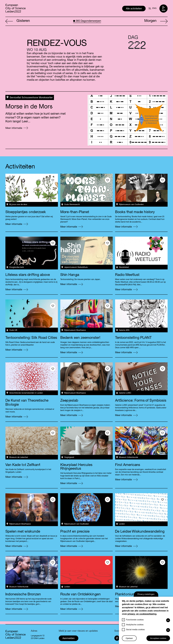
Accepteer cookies (158, 639)
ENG (154, 9)
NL (150, 9)
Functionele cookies (135, 620)
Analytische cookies (135, 625)
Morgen (156, 21)
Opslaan (129, 639)
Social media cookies (135, 630)
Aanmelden (69, 639)
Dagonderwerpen (87, 21)
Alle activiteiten (134, 9)
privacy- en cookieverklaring (142, 614)
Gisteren (18, 21)
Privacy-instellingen (146, 595)
